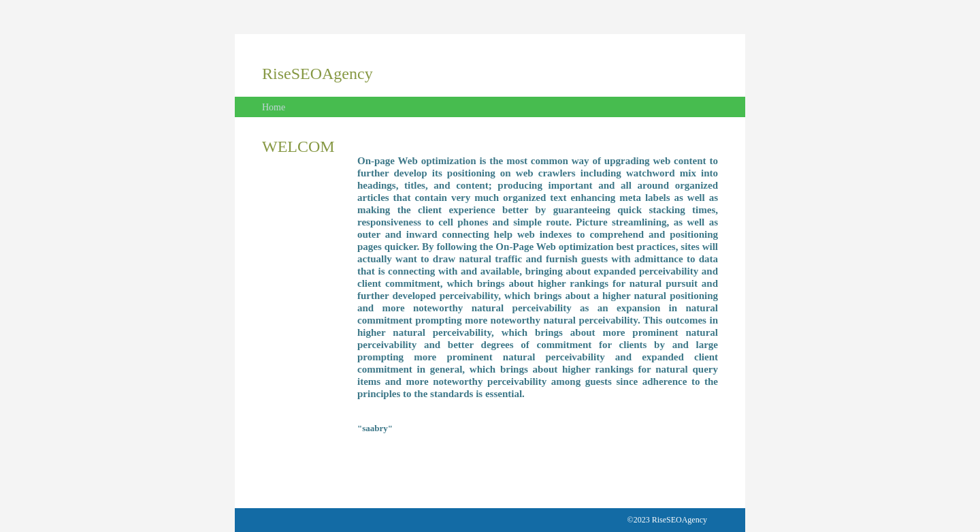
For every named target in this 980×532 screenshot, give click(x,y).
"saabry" (375, 428)
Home (274, 107)
